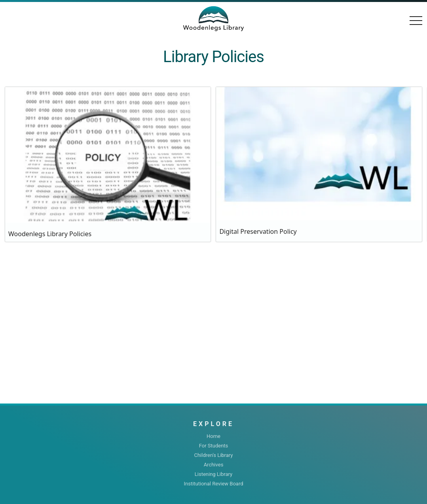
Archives (214, 465)
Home (213, 436)
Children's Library (213, 455)
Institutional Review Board (213, 484)
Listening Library (213, 474)
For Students (214, 446)
